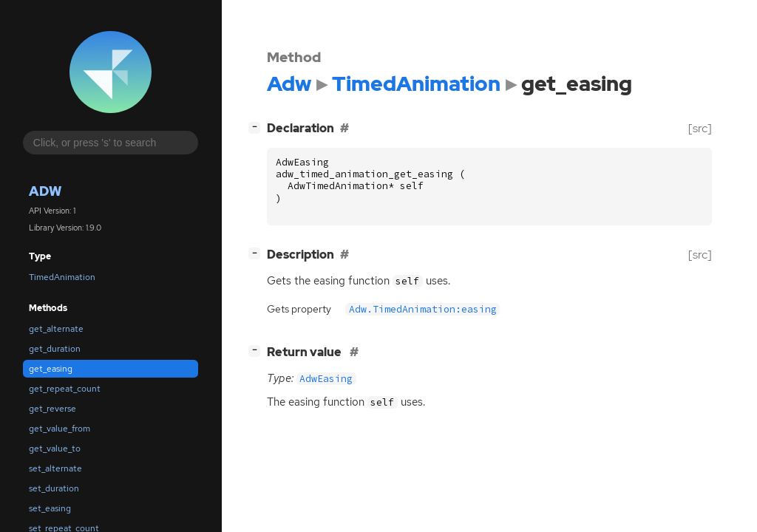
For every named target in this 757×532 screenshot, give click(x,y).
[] (257, 127)
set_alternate (55, 468)
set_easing (50, 508)
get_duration (55, 349)
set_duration (54, 488)
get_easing (51, 369)
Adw (45, 191)
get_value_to (55, 449)
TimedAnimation (62, 277)
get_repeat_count (65, 389)
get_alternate (56, 329)
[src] (700, 128)
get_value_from (60, 429)
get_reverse (52, 409)
